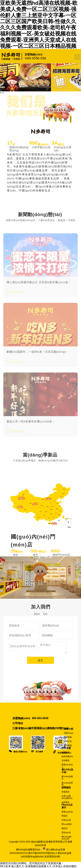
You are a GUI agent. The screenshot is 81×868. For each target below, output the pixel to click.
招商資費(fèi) (67, 756)
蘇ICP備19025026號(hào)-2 (43, 853)
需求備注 (53, 648)
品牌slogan (69, 733)
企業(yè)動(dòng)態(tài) (67, 797)
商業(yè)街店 (67, 812)
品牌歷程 (68, 745)
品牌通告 (66, 802)
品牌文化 (68, 741)
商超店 (65, 816)
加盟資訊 (66, 792)
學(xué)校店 (67, 824)
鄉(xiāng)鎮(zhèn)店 (66, 838)
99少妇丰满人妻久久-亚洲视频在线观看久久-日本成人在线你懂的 (38, 866)
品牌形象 (68, 737)
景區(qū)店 (66, 832)
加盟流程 (66, 752)
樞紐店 (65, 828)
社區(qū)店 (66, 820)
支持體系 (66, 760)
